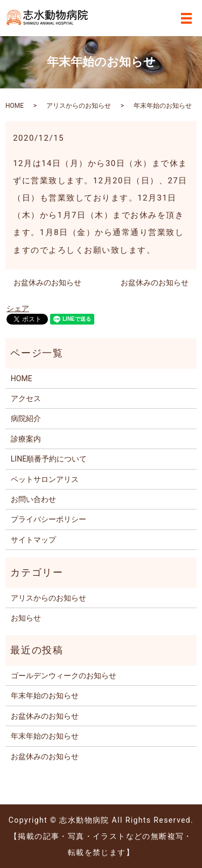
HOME (15, 106)
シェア (18, 308)
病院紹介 (26, 418)
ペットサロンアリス (45, 479)
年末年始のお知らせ (45, 695)
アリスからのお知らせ (79, 106)
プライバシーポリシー (48, 519)
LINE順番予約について (49, 459)
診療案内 (26, 439)
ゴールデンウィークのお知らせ (64, 676)
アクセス (26, 398)
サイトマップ (33, 540)
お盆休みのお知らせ (47, 283)
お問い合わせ (33, 499)
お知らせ (26, 618)
